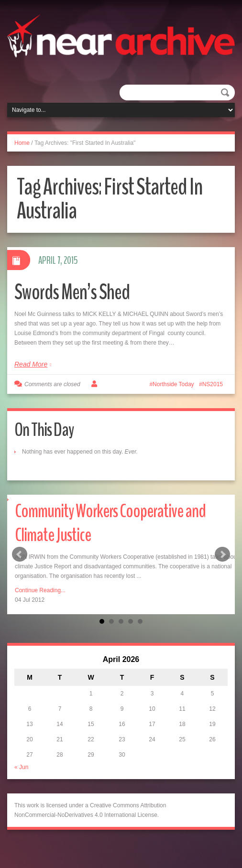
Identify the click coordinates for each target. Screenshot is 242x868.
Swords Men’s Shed (72, 292)
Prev (20, 554)
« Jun (21, 767)
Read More (31, 364)
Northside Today (173, 384)
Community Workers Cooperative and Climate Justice (110, 523)
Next (222, 554)
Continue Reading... (40, 590)
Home (22, 143)
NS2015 (213, 384)
